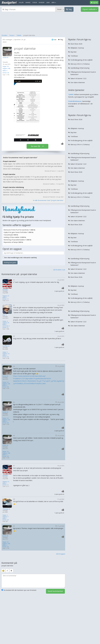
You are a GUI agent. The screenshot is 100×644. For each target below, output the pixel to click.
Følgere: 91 (6, 323)
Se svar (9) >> (37, 146)
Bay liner (74, 52)
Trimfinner (74, 56)
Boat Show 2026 (76, 44)
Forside (4, 35)
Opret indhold (90, 9)
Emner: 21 (6, 327)
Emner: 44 (6, 520)
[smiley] (3, 571)
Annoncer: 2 (6, 326)
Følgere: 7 (6, 517)
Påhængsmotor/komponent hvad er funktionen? (83, 73)
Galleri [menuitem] (21, 3)
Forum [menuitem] (35, 3)
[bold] (11, 571)
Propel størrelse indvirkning (14, 187)
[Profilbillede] (8, 52)
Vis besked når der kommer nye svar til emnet (19, 590)
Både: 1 (5, 297)
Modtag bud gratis (10, 262)
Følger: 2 (5, 515)
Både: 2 (5, 355)
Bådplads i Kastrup (77, 48)
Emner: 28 (6, 73)
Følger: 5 (5, 352)
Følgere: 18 (6, 354)
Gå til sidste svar (59, 270)
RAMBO (5, 290)
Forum (12, 35)
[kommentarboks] (33, 581)
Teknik (19, 35)
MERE (54, 3)
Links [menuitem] (48, 3)
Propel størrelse (9, 174)
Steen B (5, 376)
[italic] (7, 571)
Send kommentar (55, 591)
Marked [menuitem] (28, 3)
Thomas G (6, 509)
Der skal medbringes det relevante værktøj (21, 257)
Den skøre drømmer (78, 82)
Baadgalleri (9, 2)
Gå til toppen (61, 554)
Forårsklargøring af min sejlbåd (81, 60)
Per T (5, 315)
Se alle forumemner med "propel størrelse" (48, 200)
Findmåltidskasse (75, 101)
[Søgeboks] (28, 9)
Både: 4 (5, 71)
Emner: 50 (6, 357)
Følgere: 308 (6, 68)
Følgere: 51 (6, 296)
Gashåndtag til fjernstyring (80, 68)
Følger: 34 (6, 66)
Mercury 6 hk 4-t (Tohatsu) (80, 64)
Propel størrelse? (10, 161)
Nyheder (42, 3)
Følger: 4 (5, 321)
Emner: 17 (6, 299)
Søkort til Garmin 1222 (78, 78)
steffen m (6, 346)
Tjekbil (71, 94)
